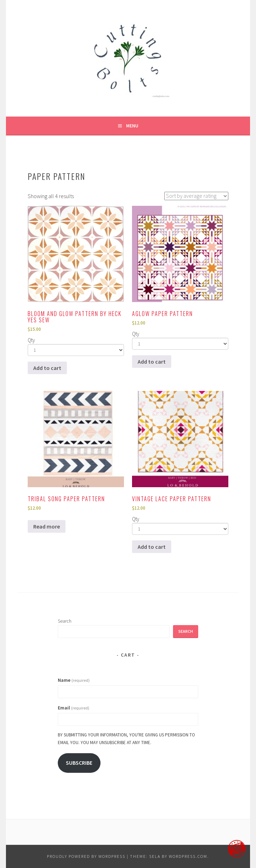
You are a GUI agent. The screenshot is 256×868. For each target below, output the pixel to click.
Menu (132, 126)
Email (74, 708)
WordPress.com (188, 856)
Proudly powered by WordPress (86, 856)
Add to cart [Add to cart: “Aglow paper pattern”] (152, 362)
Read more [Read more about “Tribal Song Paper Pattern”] (47, 526)
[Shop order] (196, 196)
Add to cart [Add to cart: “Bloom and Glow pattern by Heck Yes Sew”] (47, 368)
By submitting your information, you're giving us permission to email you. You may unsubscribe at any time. (126, 739)
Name (74, 680)
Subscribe (79, 763)
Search (65, 621)
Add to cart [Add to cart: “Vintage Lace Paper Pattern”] (152, 547)
